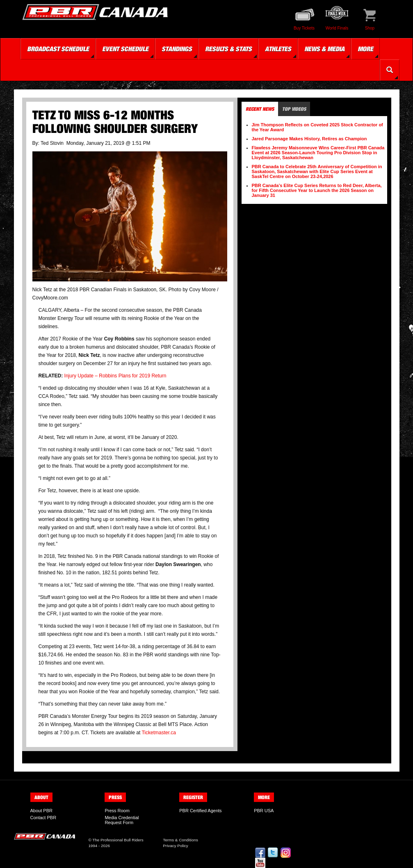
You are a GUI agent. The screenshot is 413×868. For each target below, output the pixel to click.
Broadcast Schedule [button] (58, 49)
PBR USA (264, 811)
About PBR (41, 811)
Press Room (117, 811)
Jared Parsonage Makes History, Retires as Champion (309, 139)
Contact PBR (43, 818)
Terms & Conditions (180, 840)
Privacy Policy (175, 846)
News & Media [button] (324, 49)
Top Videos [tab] (294, 109)
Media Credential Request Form (122, 820)
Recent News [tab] (260, 109)
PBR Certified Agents (200, 811)
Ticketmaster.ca (159, 733)
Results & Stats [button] (228, 49)
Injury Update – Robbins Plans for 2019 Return (115, 376)
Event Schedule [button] (125, 49)
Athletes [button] (278, 49)
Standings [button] (177, 49)
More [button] (365, 49)
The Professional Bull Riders (118, 840)
